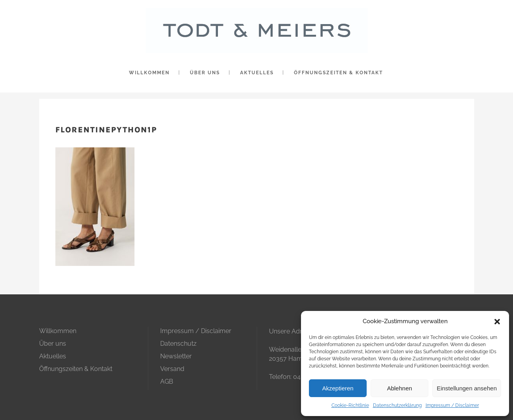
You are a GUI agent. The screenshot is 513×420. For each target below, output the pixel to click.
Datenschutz (178, 344)
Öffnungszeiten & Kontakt (76, 369)
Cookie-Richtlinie (350, 405)
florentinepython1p (106, 130)
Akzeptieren (338, 388)
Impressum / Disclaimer (452, 405)
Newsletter (176, 356)
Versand (172, 369)
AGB (167, 381)
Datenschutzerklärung (397, 405)
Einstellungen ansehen (467, 388)
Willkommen (58, 331)
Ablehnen (399, 388)
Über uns (53, 344)
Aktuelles (53, 356)
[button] (497, 322)
